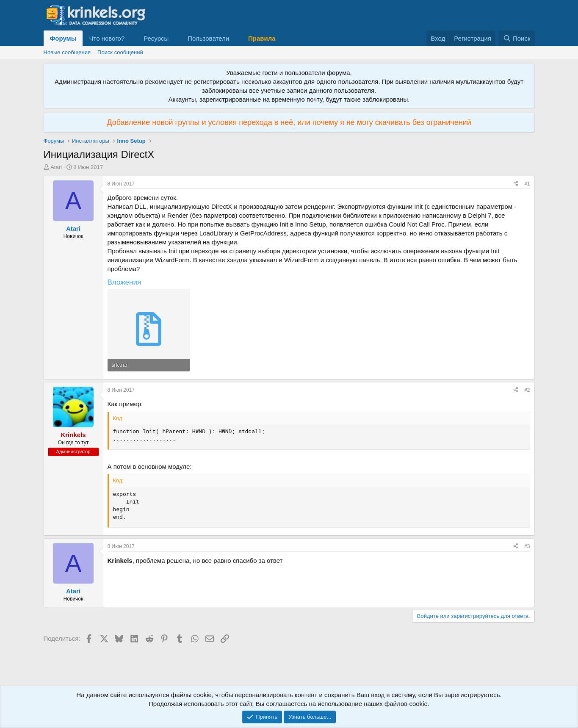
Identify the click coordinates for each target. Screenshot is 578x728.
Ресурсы (156, 38)
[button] (131, 38)
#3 (527, 546)
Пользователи (208, 38)
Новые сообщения (67, 52)
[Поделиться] (516, 184)
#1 (527, 184)
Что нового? (107, 38)
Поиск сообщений (120, 52)
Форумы (63, 38)
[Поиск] (516, 38)
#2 (527, 390)
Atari (56, 167)
